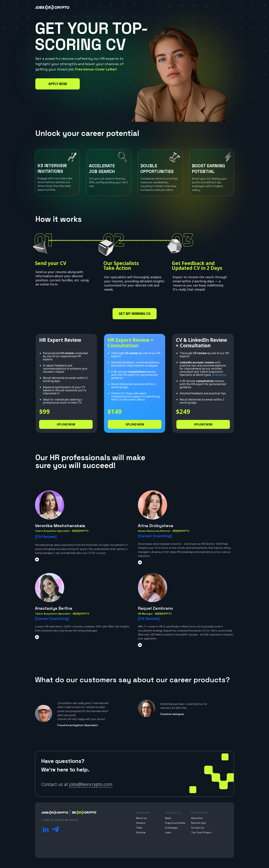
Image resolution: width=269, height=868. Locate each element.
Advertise (197, 818)
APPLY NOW (58, 84)
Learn (168, 832)
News (168, 818)
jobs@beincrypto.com (91, 784)
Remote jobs (199, 823)
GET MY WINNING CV (135, 314)
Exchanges (171, 828)
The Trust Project (201, 832)
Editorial (141, 832)
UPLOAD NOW (66, 424)
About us (141, 818)
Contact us (198, 828)
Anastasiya (219, 375)
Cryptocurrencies (175, 823)
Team (139, 828)
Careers (141, 823)
